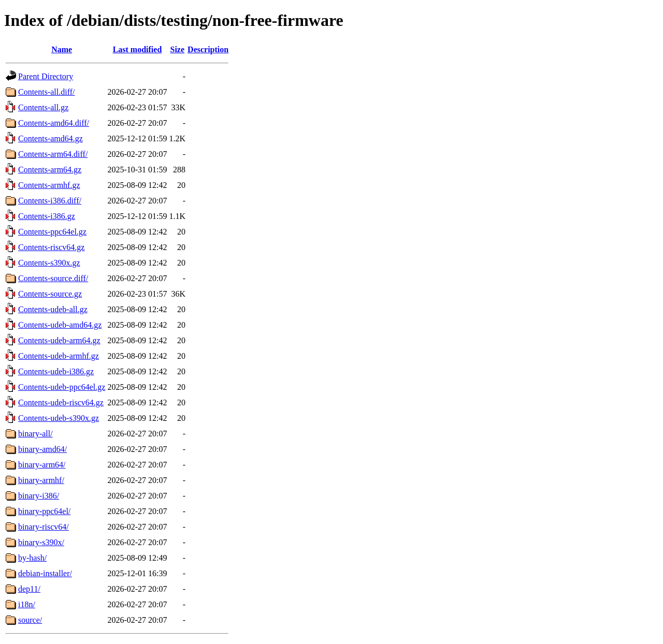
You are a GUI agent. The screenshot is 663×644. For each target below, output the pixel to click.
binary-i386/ (39, 496)
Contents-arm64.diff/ (53, 154)
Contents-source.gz (50, 294)
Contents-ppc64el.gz (52, 232)
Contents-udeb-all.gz (53, 309)
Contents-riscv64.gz (51, 247)
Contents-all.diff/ (46, 92)
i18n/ (27, 604)
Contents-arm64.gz (50, 170)
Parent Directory (46, 76)
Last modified (138, 49)
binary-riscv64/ (44, 527)
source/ (30, 620)
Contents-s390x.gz (49, 263)
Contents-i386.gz (47, 216)
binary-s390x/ (41, 542)
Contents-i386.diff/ (50, 201)
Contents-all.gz (43, 107)
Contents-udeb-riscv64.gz (61, 403)
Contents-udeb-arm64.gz (59, 340)
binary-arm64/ (42, 465)
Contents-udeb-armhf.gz (59, 356)
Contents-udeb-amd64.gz (60, 325)
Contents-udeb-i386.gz (56, 371)
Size (178, 49)
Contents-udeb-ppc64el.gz (62, 387)
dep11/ (29, 589)
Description (208, 49)
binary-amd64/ (42, 449)
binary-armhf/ (41, 480)
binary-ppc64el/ (44, 511)
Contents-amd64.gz (51, 138)
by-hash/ (32, 558)
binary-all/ (35, 434)
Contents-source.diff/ (53, 278)
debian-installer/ (45, 573)
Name (62, 49)
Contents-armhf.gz (49, 185)
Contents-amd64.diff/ (54, 123)
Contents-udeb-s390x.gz (59, 418)
